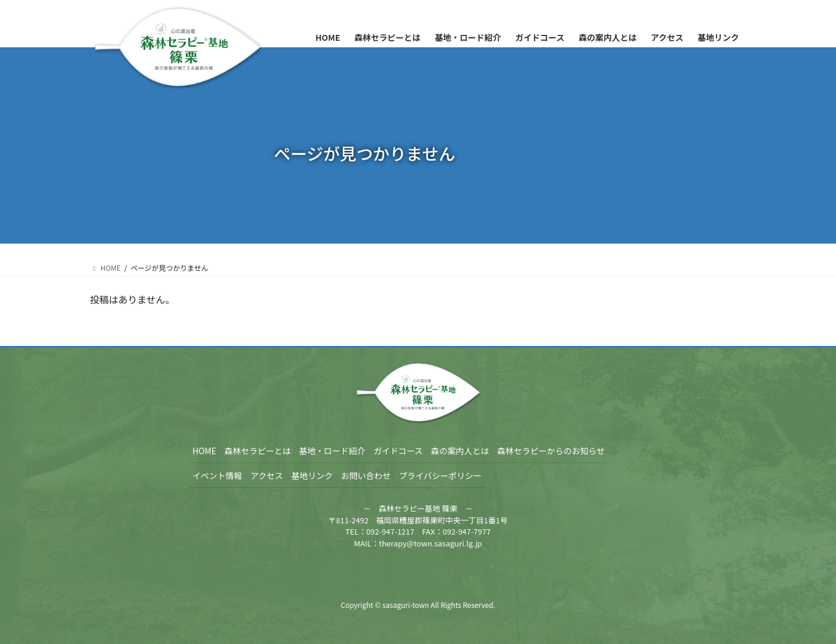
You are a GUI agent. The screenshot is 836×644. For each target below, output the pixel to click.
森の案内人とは (460, 451)
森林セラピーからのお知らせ (551, 451)
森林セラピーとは (258, 451)
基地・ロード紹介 (332, 451)
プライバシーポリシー (440, 475)
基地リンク (312, 475)
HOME (205, 451)
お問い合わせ (366, 475)
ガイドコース (398, 451)
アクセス (267, 475)
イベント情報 (218, 475)
